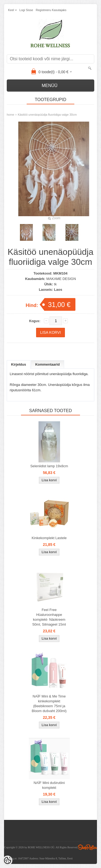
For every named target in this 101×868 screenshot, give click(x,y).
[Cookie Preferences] (8, 860)
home (11, 115)
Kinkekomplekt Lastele (49, 538)
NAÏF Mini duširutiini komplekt (49, 785)
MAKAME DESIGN (61, 279)
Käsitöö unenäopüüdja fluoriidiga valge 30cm (47, 115)
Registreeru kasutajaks (51, 10)
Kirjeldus (19, 364)
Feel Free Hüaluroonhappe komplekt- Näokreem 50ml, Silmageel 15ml (49, 617)
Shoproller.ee (88, 847)
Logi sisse (26, 10)
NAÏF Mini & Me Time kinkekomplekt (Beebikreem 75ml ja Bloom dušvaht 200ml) (49, 704)
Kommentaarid (48, 364)
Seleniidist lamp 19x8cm (49, 466)
